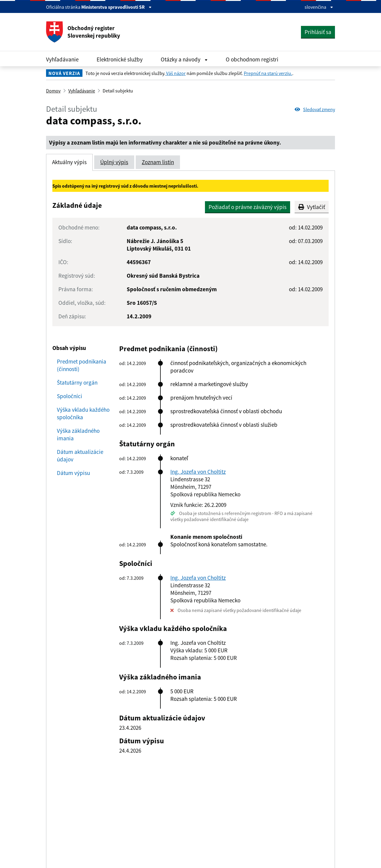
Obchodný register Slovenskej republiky (83, 32)
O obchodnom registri (252, 59)
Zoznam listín (158, 162)
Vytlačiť (312, 207)
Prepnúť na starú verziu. (268, 73)
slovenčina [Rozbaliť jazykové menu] (319, 7)
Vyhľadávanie (62, 59)
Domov (53, 91)
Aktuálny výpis (69, 162)
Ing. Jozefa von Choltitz (198, 472)
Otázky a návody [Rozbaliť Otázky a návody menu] (184, 59)
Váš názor (175, 73)
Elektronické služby (120, 59)
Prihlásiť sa (318, 32)
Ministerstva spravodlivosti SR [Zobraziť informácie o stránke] (116, 7)
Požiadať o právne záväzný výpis (248, 207)
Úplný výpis (114, 162)
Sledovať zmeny (315, 109)
